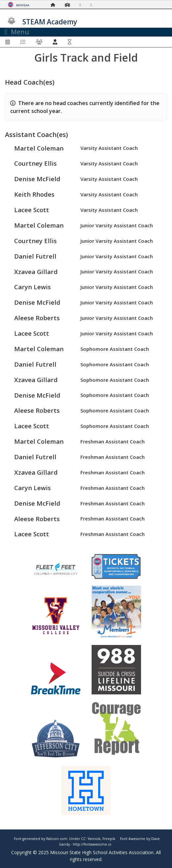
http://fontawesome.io (92, 844)
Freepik (109, 839)
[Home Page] (55, 5)
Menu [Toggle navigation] (17, 32)
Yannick (94, 839)
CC (83, 839)
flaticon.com (57, 839)
